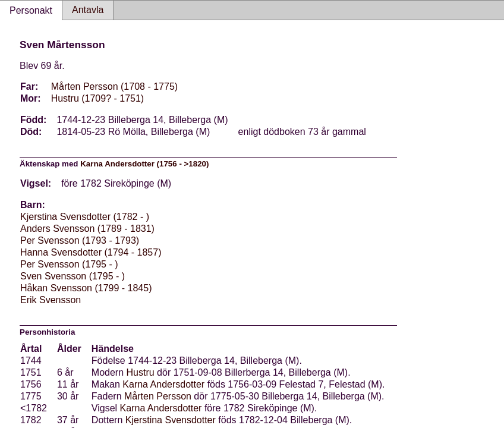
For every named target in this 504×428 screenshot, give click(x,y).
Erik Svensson (51, 300)
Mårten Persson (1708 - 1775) (114, 86)
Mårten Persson (158, 396)
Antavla (88, 10)
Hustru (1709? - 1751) (98, 98)
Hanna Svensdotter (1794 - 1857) (91, 252)
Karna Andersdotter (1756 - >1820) (144, 164)
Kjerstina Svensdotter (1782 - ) (85, 217)
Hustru (141, 372)
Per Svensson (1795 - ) (69, 264)
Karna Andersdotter (163, 384)
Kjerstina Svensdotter (171, 420)
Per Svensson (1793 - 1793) (80, 240)
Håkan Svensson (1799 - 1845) (86, 288)
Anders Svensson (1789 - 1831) (87, 229)
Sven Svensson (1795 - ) (73, 276)
